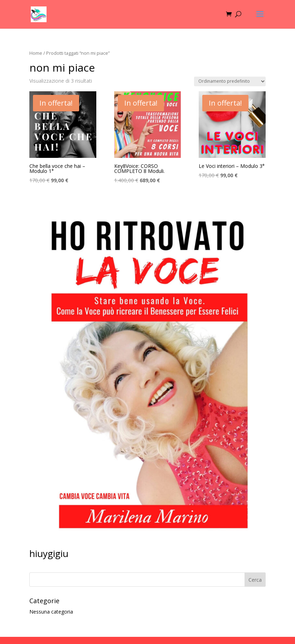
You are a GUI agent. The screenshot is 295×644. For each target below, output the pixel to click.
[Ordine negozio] (230, 81)
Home (36, 53)
